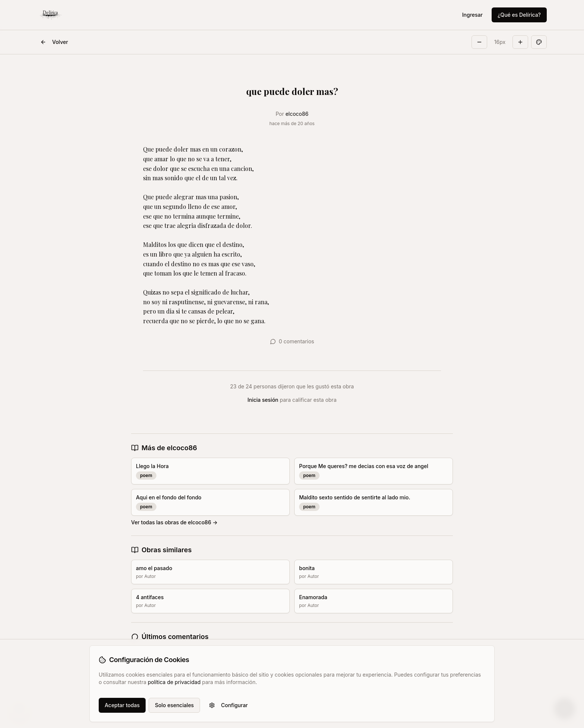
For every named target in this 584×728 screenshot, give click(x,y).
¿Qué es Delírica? (519, 15)
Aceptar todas (122, 705)
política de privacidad (174, 682)
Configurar (228, 705)
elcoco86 (297, 114)
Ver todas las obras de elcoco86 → (174, 522)
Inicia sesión (263, 400)
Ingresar (472, 15)
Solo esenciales (174, 705)
